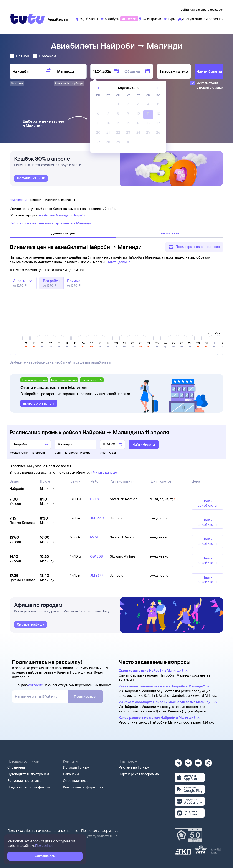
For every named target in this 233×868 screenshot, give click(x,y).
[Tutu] (27, 19)
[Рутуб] (208, 761)
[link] (31, 178)
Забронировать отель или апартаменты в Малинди (50, 223)
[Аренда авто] (190, 19)
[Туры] (170, 19)
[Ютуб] (198, 761)
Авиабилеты (18, 200)
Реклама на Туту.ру (134, 767)
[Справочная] (214, 19)
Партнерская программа (139, 774)
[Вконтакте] (188, 761)
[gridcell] (118, 105)
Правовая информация (100, 831)
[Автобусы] (110, 19)
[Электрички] (150, 19)
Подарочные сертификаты (29, 787)
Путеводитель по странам (28, 774)
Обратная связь (76, 781)
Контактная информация (83, 787)
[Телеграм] (178, 761)
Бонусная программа (24, 781)
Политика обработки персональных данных (42, 831)
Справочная (17, 767)
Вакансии (71, 774)
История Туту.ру (76, 767)
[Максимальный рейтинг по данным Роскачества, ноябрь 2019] (188, 835)
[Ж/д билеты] (86, 19)
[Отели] (129, 19)
